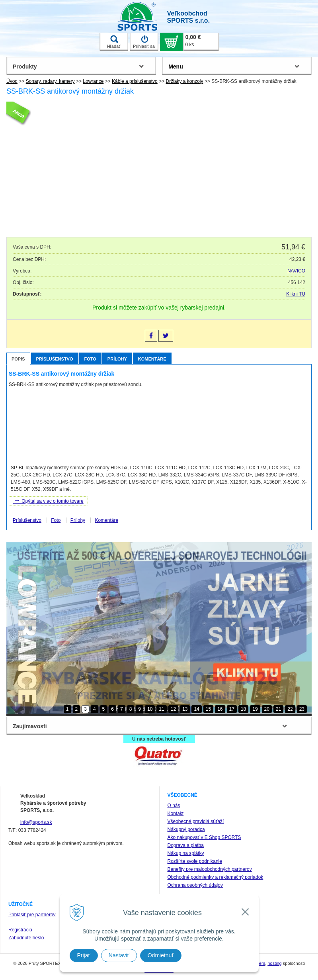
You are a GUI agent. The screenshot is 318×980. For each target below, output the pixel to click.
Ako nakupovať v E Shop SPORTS (204, 837)
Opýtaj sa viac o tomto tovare (48, 500)
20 (267, 709)
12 (173, 709)
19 (255, 709)
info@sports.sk (36, 822)
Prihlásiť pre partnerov (32, 915)
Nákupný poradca (186, 829)
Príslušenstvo (55, 359)
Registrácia (20, 930)
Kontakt (176, 813)
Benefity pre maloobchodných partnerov (210, 869)
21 (278, 709)
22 (290, 709)
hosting (274, 963)
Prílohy (117, 359)
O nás (174, 806)
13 (185, 709)
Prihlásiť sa (144, 42)
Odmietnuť (161, 955)
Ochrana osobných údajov (195, 885)
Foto (90, 359)
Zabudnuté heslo (26, 938)
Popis (18, 359)
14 (196, 709)
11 (161, 709)
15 (208, 709)
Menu (176, 67)
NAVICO (296, 271)
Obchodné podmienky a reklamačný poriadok (216, 877)
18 (243, 709)
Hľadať (114, 42)
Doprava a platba (186, 845)
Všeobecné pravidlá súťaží (196, 821)
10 (150, 709)
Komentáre (152, 359)
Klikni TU (296, 294)
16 (220, 709)
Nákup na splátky (186, 853)
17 (232, 709)
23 (302, 709)
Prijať (84, 955)
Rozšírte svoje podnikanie (195, 861)
